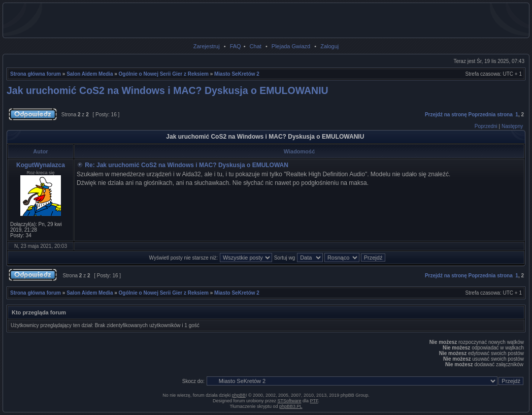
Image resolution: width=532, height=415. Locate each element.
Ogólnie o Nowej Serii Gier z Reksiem (164, 74)
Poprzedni (486, 126)
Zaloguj (329, 46)
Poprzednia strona (491, 115)
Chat (256, 46)
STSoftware (290, 401)
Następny (512, 126)
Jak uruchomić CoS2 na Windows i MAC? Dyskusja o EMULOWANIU (168, 90)
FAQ (236, 46)
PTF (314, 401)
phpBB (239, 395)
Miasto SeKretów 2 (237, 74)
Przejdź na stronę (446, 115)
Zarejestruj (207, 46)
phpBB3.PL (291, 406)
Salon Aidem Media (90, 74)
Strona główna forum (36, 74)
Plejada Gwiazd (291, 46)
